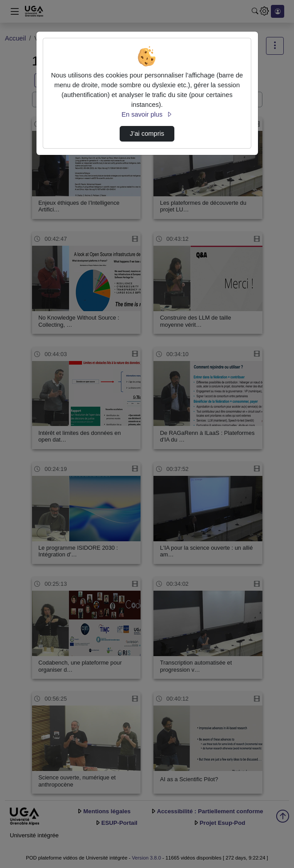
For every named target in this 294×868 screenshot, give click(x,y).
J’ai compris (147, 134)
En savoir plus (147, 114)
